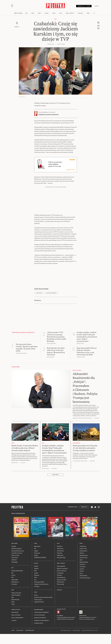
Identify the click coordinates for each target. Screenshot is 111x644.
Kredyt (36, 566)
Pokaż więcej (56, 485)
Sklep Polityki (83, 586)
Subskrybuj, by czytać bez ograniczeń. (49, 115)
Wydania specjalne (17, 559)
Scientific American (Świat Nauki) (43, 608)
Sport (81, 570)
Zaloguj (96, 6)
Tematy (82, 581)
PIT (35, 559)
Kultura (47, 14)
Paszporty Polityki (39, 592)
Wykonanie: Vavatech (76, 641)
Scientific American (17, 563)
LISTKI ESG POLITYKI (40, 568)
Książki (36, 576)
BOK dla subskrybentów (17, 628)
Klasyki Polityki (84, 572)
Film (35, 581)
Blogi (61, 14)
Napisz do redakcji (16, 625)
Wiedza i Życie (15, 566)
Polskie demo (61, 592)
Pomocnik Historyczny (18, 561)
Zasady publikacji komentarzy (42, 623)
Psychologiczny (61, 588)
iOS (58, 626)
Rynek (39, 14)
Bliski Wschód (15, 610)
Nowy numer (19, 14)
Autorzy (82, 579)
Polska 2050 (15, 590)
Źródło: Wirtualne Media (41, 299)
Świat (33, 14)
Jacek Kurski (39, 303)
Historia (82, 563)
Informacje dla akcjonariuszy (42, 631)
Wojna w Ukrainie (16, 603)
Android (61, 626)
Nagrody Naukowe (39, 612)
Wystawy (37, 585)
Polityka (14, 557)
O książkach (60, 583)
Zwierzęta (82, 575)
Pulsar (36, 605)
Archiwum (83, 577)
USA (13, 608)
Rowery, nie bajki (62, 590)
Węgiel (36, 561)
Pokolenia (80, 14)
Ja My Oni (14, 570)
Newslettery (83, 557)
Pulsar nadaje (61, 594)
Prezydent (14, 594)
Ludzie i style (83, 559)
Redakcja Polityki (16, 620)
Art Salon (37, 597)
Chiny (13, 614)
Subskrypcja (84, 517)
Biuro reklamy (15, 623)
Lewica (13, 585)
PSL (13, 588)
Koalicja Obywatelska (17, 581)
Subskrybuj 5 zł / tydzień (83, 6)
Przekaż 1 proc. (84, 568)
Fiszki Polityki (83, 626)
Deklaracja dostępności (40, 628)
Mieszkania (37, 557)
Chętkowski (60, 566)
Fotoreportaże (83, 561)
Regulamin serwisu (39, 620)
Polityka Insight (20, 641)
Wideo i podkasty (70, 14)
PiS (12, 583)
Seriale (36, 583)
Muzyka (36, 579)
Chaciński (60, 563)
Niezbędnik (15, 572)
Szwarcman (60, 559)
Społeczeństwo (84, 566)
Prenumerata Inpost (73, 517)
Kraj (26, 14)
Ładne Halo (69, 641)
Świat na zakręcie (62, 581)
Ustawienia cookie (39, 633)
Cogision (65, 641)
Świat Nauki (15, 568)
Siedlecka (60, 557)
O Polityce (14, 631)
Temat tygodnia (61, 576)
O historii (59, 585)
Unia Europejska (16, 605)
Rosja (13, 612)
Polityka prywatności (40, 625)
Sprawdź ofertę (71, 180)
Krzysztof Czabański (51, 303)
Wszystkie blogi (61, 568)
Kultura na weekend (62, 579)
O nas (81, 584)
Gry (35, 590)
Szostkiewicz (60, 561)
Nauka (54, 14)
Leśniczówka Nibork (29, 641)
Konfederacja (15, 592)
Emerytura (37, 563)
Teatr (36, 588)
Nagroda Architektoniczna (41, 594)
